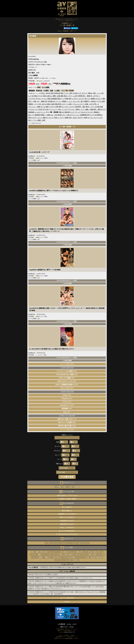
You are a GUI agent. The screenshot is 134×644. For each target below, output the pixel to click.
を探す (67, 398)
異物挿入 (97, 112)
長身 (65, 552)
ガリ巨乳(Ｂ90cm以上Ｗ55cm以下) (67, 534)
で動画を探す (67, 388)
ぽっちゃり (50, 118)
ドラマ (70, 96)
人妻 (70, 93)
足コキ (103, 109)
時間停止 (100, 115)
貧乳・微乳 (97, 109)
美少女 (48, 93)
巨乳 (52, 93)
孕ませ (59, 557)
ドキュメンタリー (79, 104)
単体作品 (39, 91)
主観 (51, 91)
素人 (82, 101)
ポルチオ (84, 112)
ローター (90, 112)
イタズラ (52, 107)
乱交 (46, 101)
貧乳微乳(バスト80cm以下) (67, 514)
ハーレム (44, 99)
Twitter (72, 627)
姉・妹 (41, 104)
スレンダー (77, 101)
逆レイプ (31, 115)
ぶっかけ (38, 112)
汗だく (98, 96)
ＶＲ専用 (58, 487)
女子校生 (35, 96)
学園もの (61, 112)
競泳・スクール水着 (93, 107)
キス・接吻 (40, 101)
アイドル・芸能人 (74, 109)
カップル (65, 107)
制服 (66, 112)
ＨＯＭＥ (67, 602)
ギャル (43, 107)
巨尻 (59, 104)
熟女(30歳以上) (67, 511)
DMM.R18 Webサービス (70, 632)
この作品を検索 (67, 166)
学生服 (50, 101)
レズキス (75, 99)
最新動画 (32, 91)
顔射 (103, 101)
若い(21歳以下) (67, 507)
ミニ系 (75, 96)
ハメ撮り (57, 91)
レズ (30, 96)
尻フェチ (88, 99)
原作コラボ (32, 118)
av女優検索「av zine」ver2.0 (67, 624)
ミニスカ (65, 109)
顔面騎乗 (83, 115)
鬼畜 (44, 118)
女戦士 (49, 104)
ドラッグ (78, 112)
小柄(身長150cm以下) (67, 521)
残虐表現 (38, 115)
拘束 (49, 99)
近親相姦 (54, 99)
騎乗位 (93, 99)
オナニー (85, 93)
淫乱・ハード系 (98, 93)
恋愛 (67, 99)
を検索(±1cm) (67, 419)
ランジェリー (53, 109)
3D (95, 115)
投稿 (101, 107)
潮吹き (90, 93)
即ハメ (97, 104)
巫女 (41, 109)
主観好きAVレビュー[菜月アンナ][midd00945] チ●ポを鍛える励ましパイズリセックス (64, 578)
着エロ (70, 115)
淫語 (44, 96)
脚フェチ (71, 112)
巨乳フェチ (90, 115)
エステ (64, 104)
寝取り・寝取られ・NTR (49, 115)
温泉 (53, 104)
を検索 (67, 422)
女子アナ (81, 118)
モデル (78, 555)
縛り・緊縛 (86, 96)
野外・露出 (82, 107)
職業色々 (87, 101)
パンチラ (71, 107)
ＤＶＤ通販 (45, 87)
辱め (104, 99)
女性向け (94, 101)
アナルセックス (34, 109)
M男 (57, 107)
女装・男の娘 (91, 557)
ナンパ (83, 109)
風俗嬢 (76, 487)
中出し (43, 93)
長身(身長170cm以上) (67, 524)
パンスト (39, 118)
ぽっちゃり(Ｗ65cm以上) (67, 531)
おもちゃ (99, 99)
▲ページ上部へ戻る (67, 364)
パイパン (58, 101)
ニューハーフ (80, 557)
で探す (67, 371)
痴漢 (86, 118)
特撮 (56, 104)
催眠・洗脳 (89, 109)
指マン (31, 101)
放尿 (47, 107)
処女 (95, 552)
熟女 (65, 96)
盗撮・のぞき (90, 104)
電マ (60, 109)
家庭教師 (31, 112)
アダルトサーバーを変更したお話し (46, 574)
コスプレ (81, 99)
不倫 (55, 118)
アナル (99, 101)
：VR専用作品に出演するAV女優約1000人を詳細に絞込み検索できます (57, 567)
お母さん (71, 555)
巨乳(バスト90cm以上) (67, 517)
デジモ (40, 96)
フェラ (66, 93)
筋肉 (78, 552)
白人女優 (71, 557)
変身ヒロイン (62, 115)
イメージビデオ (66, 560)
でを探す (67, 374)
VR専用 (46, 91)
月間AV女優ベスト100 (67, 496)
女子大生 (46, 109)
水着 (76, 107)
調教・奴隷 (56, 96)
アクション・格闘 (34, 107)
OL (45, 104)
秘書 (67, 118)
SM (54, 101)
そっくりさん (48, 555)
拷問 (60, 107)
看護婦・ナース (34, 104)
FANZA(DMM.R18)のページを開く (67, 163)
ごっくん (70, 101)
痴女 (62, 93)
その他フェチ (77, 93)
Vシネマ (100, 118)
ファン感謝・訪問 (39, 120)
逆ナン (31, 120)
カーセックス (92, 118)
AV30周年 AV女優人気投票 (67, 499)
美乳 (70, 99)
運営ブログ (64, 627)
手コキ (38, 99)
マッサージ (61, 118)
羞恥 (62, 96)
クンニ (43, 112)
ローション (76, 115)
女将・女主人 (73, 118)
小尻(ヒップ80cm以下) (67, 527)
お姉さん (49, 96)
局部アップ (61, 99)
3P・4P (93, 96)
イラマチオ (32, 99)
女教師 (64, 101)
